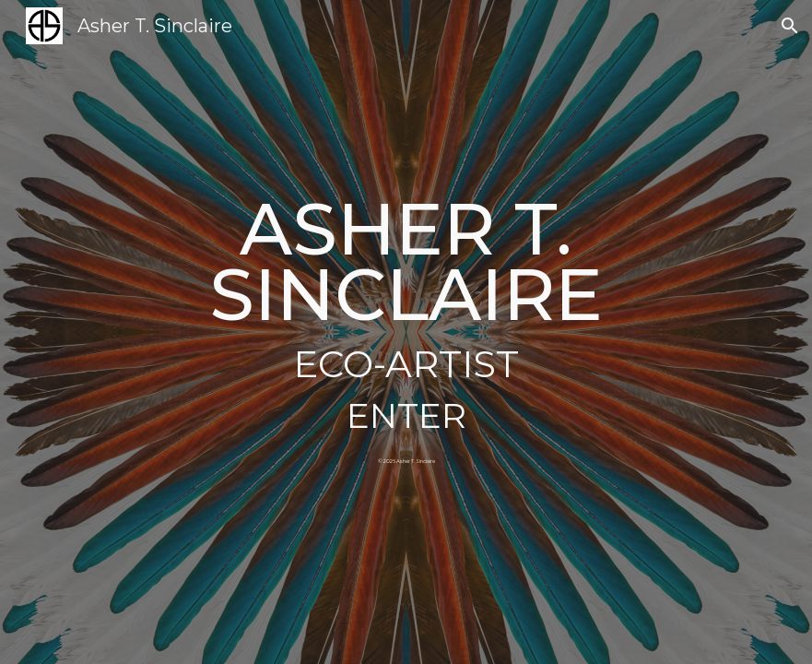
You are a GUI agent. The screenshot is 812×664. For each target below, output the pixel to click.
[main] (406, 293)
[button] (790, 26)
